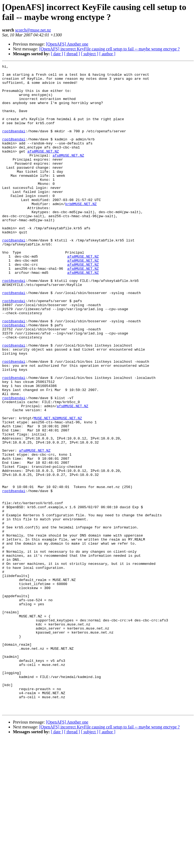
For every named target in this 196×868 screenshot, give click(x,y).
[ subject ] (90, 54)
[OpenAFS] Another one (67, 44)
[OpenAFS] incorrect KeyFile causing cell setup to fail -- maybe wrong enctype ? (110, 49)
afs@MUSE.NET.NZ (43, 169)
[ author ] (107, 54)
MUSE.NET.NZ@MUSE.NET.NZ (58, 489)
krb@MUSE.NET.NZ (81, 232)
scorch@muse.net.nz (33, 30)
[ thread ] (72, 54)
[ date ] (57, 54)
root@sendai (14, 145)
